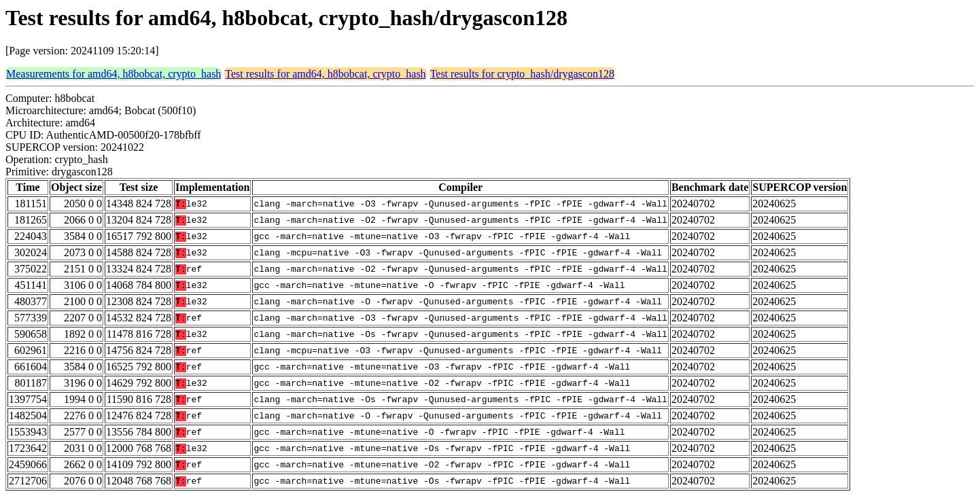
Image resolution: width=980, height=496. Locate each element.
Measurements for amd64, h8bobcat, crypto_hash (113, 74)
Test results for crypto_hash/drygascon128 (522, 74)
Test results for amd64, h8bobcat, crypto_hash (325, 74)
